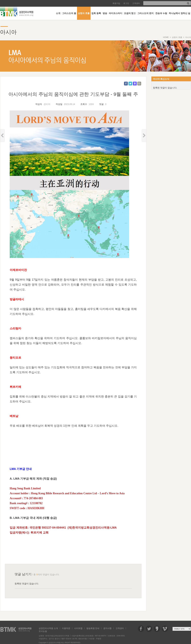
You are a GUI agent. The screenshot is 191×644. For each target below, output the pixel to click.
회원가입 (116, 3)
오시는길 (43, 631)
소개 (58, 13)
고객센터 (136, 3)
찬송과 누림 (161, 13)
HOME (166, 37)
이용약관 (66, 628)
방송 (105, 13)
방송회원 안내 (93, 628)
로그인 (126, 3)
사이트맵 (78, 628)
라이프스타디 (116, 13)
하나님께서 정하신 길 (180, 13)
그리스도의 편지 (145, 13)
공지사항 (107, 628)
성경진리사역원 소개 (48, 628)
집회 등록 (96, 13)
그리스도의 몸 (69, 13)
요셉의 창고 (130, 13)
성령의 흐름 (84, 13)
